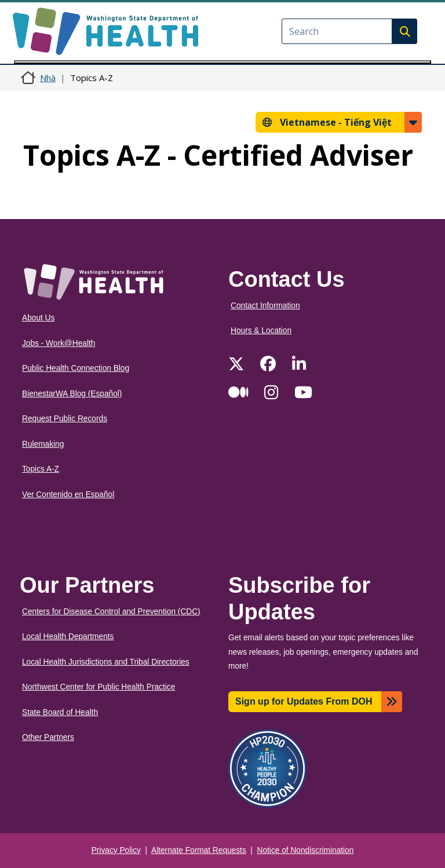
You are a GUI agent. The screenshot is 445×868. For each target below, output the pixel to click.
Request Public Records (65, 419)
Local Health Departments (68, 637)
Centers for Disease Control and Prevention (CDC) (111, 612)
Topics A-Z (41, 469)
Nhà (48, 78)
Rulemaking (43, 444)
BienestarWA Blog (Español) (72, 394)
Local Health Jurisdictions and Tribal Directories (106, 662)
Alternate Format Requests (199, 850)
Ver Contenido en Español (68, 495)
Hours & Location (261, 331)
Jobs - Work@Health (59, 343)
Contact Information (265, 306)
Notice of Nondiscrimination (306, 850)
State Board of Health (60, 712)
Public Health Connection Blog (76, 368)
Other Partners (48, 737)
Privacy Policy (116, 850)
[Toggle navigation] (222, 62)
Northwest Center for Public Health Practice (99, 687)
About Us (38, 318)
